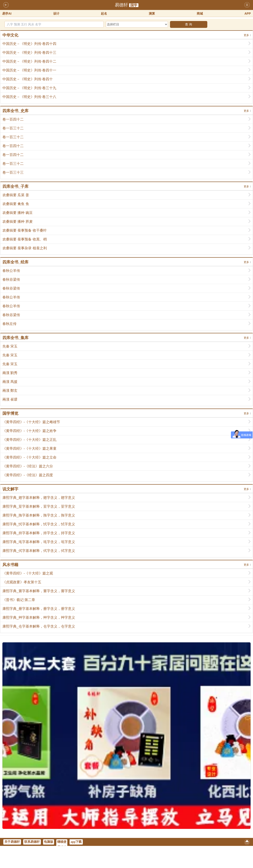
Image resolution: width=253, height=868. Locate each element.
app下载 (76, 842)
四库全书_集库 (15, 338)
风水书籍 (10, 565)
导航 (247, 5)
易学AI (7, 13)
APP (248, 13)
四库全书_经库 (15, 262)
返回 (6, 5)
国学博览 (10, 413)
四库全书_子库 (15, 186)
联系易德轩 (32, 842)
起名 (104, 13)
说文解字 (10, 489)
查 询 (189, 24)
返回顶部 (247, 843)
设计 (56, 13)
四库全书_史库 (15, 111)
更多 (247, 35)
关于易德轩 (12, 842)
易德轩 (121, 5)
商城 (200, 13)
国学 (134, 5)
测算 (152, 13)
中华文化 (10, 35)
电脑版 (49, 842)
